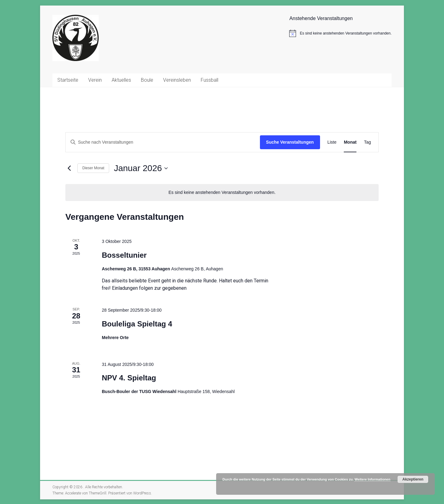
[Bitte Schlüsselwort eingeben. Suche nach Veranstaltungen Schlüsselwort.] (163, 142)
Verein (95, 80)
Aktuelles (121, 80)
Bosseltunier (124, 255)
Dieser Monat (93, 168)
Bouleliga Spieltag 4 (137, 324)
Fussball (210, 80)
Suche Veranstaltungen (290, 142)
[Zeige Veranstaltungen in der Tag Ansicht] (367, 142)
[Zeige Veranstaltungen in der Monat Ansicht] (350, 142)
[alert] (340, 33)
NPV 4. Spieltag (129, 378)
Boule (147, 80)
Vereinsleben (177, 80)
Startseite (68, 80)
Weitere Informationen (372, 479)
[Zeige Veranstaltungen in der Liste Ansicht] (332, 142)
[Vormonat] (69, 168)
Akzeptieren (413, 479)
